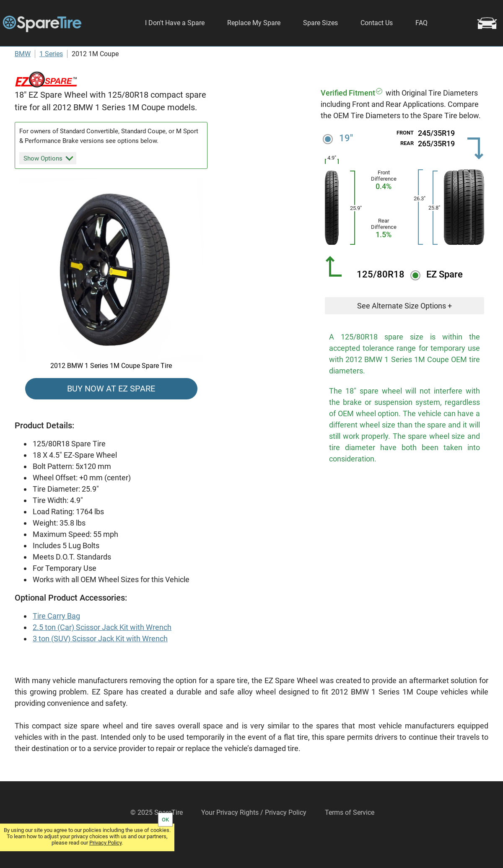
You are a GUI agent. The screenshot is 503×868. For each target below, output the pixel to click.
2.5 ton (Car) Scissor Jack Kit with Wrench (102, 652)
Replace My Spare (254, 23)
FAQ (421, 23)
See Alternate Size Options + (404, 330)
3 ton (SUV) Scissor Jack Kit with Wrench (100, 663)
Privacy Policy (105, 843)
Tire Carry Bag (56, 640)
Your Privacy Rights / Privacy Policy (254, 837)
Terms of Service (350, 837)
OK (165, 820)
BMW (23, 78)
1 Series (51, 78)
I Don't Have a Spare (175, 23)
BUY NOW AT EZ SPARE (111, 413)
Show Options (48, 182)
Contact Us (377, 23)
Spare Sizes (320, 23)
